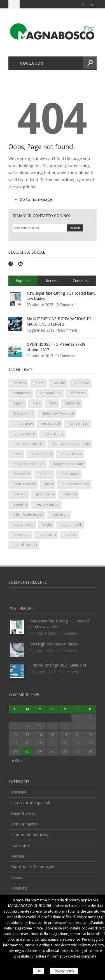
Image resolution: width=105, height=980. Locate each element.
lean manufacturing (30, 835)
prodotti (20, 494)
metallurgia (70, 474)
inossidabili (51, 424)
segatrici (20, 504)
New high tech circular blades (54, 644)
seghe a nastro (48, 504)
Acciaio (60, 383)
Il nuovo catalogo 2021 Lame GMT (59, 665)
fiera (37, 403)
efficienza (78, 393)
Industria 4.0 (24, 413)
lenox (18, 454)
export (19, 403)
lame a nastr (79, 424)
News (17, 877)
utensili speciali (25, 545)
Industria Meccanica (58, 413)
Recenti (52, 281)
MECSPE (46, 474)
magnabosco (72, 454)
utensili (71, 535)
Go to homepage (36, 199)
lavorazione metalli (29, 444)
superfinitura (24, 525)
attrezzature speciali (31, 803)
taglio (48, 525)
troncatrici (48, 535)
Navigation (28, 63)
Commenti (81, 281)
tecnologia (22, 535)
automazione (51, 393)
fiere (53, 403)
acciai (40, 383)
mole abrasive (25, 484)
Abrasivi (20, 383)
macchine (20, 845)
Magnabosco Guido (29, 464)
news (49, 484)
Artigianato (22, 393)
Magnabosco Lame (69, 464)
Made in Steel (42, 454)
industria (73, 403)
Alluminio (82, 383)
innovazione (23, 424)
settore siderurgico (28, 515)
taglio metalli (72, 525)
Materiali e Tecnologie (33, 867)
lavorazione (54, 434)
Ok (39, 971)
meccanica (22, 474)
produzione (45, 494)
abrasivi (19, 792)
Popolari (23, 281)
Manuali (19, 856)
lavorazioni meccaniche (71, 444)
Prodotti (19, 888)
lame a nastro (25, 434)
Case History (23, 813)
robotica (70, 494)
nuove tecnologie (76, 484)
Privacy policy (64, 971)
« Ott (17, 761)
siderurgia (60, 515)
